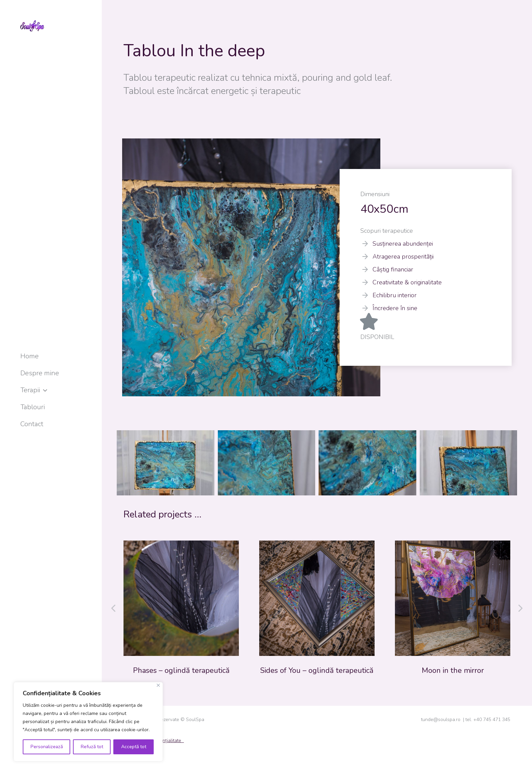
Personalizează (47, 747)
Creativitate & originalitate (407, 282)
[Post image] (181, 598)
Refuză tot (92, 747)
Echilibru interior (395, 295)
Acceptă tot (134, 747)
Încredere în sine (395, 308)
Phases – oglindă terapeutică (181, 670)
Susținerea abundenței (403, 244)
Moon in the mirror (453, 670)
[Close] (158, 685)
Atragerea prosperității (403, 257)
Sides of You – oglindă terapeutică (317, 670)
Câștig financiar (393, 269)
